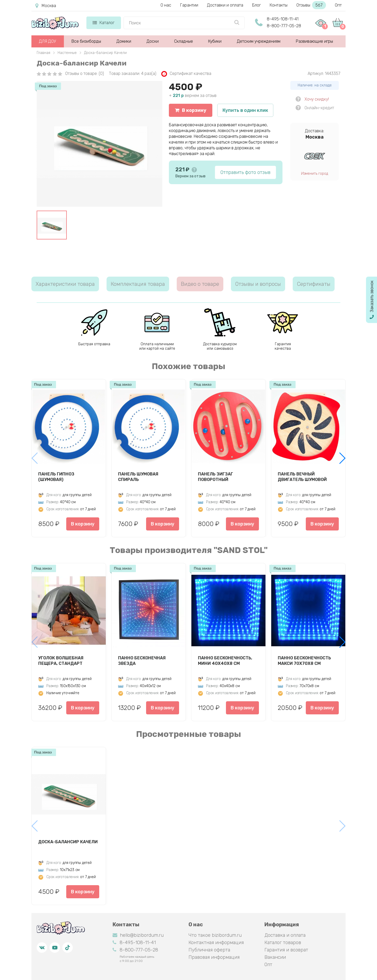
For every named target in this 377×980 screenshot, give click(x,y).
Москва (46, 6)
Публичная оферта (209, 950)
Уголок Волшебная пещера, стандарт (61, 661)
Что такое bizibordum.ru (215, 935)
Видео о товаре (200, 284)
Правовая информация (214, 957)
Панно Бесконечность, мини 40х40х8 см (225, 661)
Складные (184, 41)
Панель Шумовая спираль (138, 477)
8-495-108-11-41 (283, 19)
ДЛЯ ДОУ (48, 41)
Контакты (279, 5)
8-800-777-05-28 (284, 26)
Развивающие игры (314, 41)
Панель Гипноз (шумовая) (56, 477)
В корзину (191, 110)
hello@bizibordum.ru (138, 935)
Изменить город (315, 174)
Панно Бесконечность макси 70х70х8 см (304, 661)
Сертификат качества (186, 74)
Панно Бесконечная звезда (142, 661)
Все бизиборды (86, 41)
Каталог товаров (283, 943)
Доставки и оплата (225, 5)
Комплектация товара (138, 284)
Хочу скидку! (317, 99)
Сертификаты (314, 284)
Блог (256, 5)
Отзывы (311, 5)
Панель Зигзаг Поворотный (215, 477)
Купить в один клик (245, 110)
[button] (342, 458)
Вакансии (275, 957)
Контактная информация (216, 943)
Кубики (215, 41)
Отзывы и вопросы (258, 284)
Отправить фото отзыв (245, 172)
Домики (124, 41)
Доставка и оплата (285, 935)
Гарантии (189, 5)
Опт (338, 5)
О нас (166, 5)
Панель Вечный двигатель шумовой (302, 477)
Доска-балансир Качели (68, 842)
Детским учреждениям (259, 41)
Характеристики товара (65, 284)
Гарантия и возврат (286, 950)
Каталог (104, 23)
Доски (153, 41)
